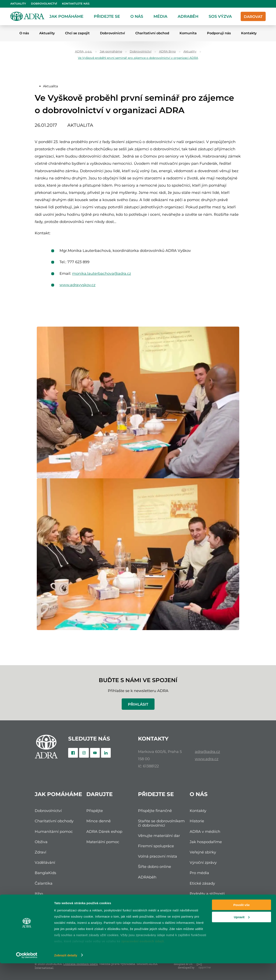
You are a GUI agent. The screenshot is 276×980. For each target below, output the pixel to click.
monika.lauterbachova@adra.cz (102, 273)
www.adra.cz (207, 759)
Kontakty (249, 33)
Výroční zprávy (203, 862)
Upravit (242, 934)
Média (160, 16)
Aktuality (18, 4)
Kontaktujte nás (76, 4)
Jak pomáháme (66, 16)
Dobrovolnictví (44, 4)
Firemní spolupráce (156, 846)
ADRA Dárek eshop (104, 831)
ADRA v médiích (205, 831)
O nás (137, 16)
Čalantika (44, 883)
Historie (197, 821)
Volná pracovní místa (158, 856)
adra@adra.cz (207, 752)
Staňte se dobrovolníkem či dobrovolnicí (161, 823)
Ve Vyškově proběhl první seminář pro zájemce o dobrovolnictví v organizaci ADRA (138, 58)
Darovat (253, 17)
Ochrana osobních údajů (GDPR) (212, 906)
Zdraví (40, 852)
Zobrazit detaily (66, 972)
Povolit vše (241, 921)
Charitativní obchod (152, 33)
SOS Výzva (220, 16)
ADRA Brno (167, 52)
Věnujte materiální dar (159, 836)
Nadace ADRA (48, 904)
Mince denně (99, 821)
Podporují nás (219, 33)
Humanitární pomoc (54, 831)
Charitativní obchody (54, 821)
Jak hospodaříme (206, 842)
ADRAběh (188, 16)
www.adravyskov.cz (77, 285)
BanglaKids (45, 873)
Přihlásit (138, 704)
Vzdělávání (45, 862)
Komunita (188, 33)
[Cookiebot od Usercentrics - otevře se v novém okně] (27, 972)
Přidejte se (107, 16)
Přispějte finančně (155, 811)
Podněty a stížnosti (207, 894)
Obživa (41, 842)
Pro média (199, 873)
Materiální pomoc (103, 842)
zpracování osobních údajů (143, 958)
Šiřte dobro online (155, 867)
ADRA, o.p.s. (84, 52)
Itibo (39, 894)
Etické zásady (202, 883)
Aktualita (50, 86)
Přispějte (95, 811)
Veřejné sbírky (203, 852)
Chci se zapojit (77, 33)
